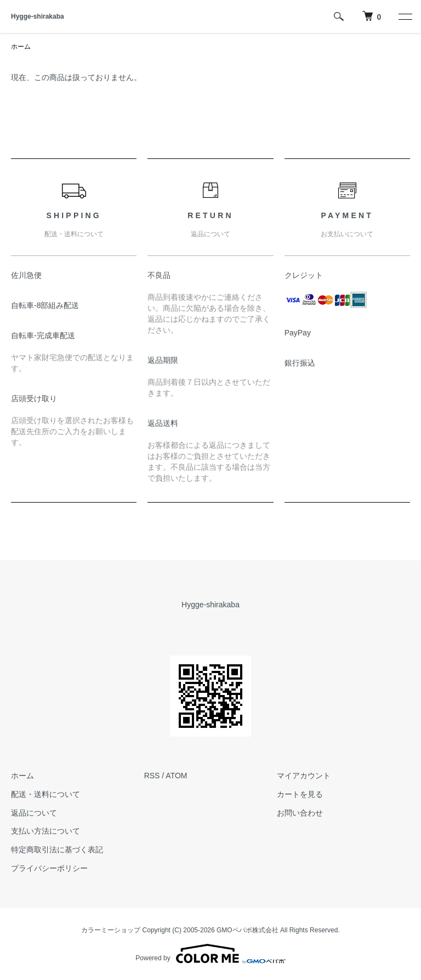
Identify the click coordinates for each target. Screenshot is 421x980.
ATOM (176, 776)
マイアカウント (304, 776)
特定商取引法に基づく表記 (57, 850)
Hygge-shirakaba (38, 16)
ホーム (21, 47)
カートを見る (300, 794)
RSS (152, 776)
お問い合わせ (300, 813)
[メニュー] (405, 16)
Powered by (210, 954)
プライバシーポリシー (49, 868)
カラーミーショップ (111, 930)
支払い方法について (45, 831)
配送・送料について (45, 794)
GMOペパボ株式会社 (248, 930)
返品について (34, 813)
